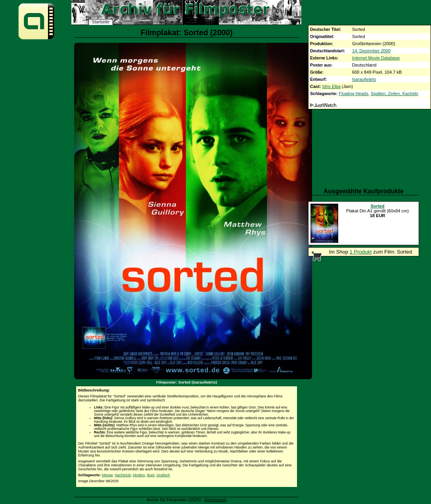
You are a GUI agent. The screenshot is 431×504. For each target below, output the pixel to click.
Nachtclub (123, 475)
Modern (139, 475)
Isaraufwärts (364, 79)
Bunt (151, 475)
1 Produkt (361, 252)
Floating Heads (353, 94)
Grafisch (163, 475)
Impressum (215, 500)
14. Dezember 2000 (371, 51)
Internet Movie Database (376, 58)
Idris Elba (331, 86)
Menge (107, 475)
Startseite (101, 22)
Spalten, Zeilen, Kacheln (395, 94)
